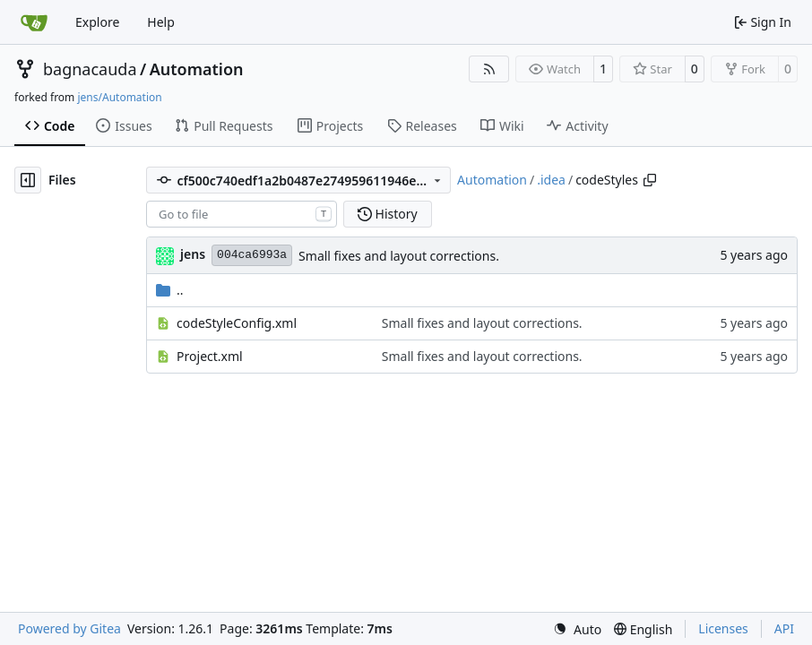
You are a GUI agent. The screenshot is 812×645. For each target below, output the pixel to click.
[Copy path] (650, 180)
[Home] (34, 22)
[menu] (577, 629)
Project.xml (210, 356)
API (784, 628)
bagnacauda (90, 69)
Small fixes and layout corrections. (399, 256)
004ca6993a (252, 255)
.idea (551, 180)
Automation (197, 69)
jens (193, 254)
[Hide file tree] (28, 180)
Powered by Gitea (69, 628)
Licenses (723, 628)
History (388, 214)
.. (170, 290)
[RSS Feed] (489, 69)
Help (161, 22)
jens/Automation (119, 97)
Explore (97, 22)
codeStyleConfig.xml (237, 323)
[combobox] (242, 214)
